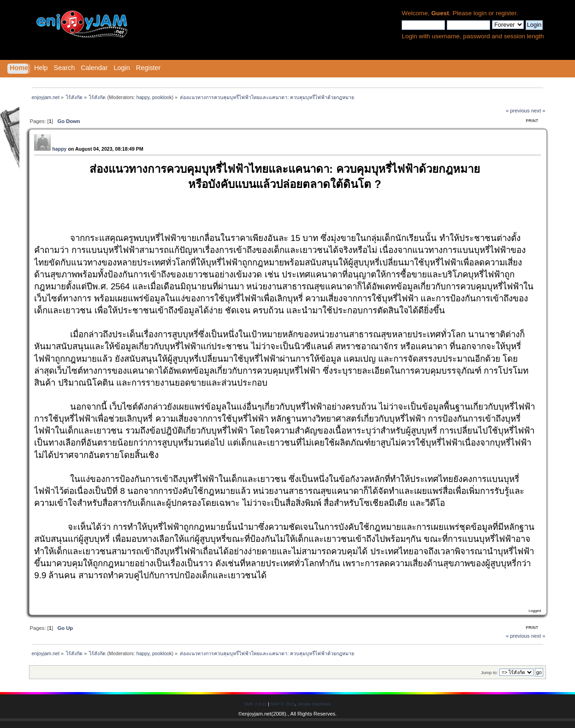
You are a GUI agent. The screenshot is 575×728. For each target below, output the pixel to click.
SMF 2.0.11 (256, 704)
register (506, 13)
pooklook (162, 97)
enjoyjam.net (257, 714)
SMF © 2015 (282, 704)
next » (538, 111)
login (480, 13)
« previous (518, 111)
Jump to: (489, 672)
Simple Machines (314, 704)
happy (143, 97)
